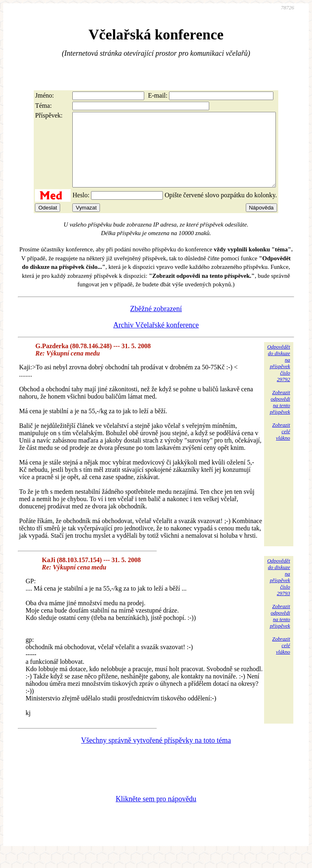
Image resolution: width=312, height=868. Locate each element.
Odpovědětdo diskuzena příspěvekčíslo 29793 (279, 592)
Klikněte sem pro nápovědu (156, 813)
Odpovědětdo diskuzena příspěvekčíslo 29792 (279, 378)
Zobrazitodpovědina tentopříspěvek (280, 417)
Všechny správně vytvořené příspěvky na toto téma (156, 755)
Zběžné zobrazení (156, 323)
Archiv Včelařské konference (156, 340)
